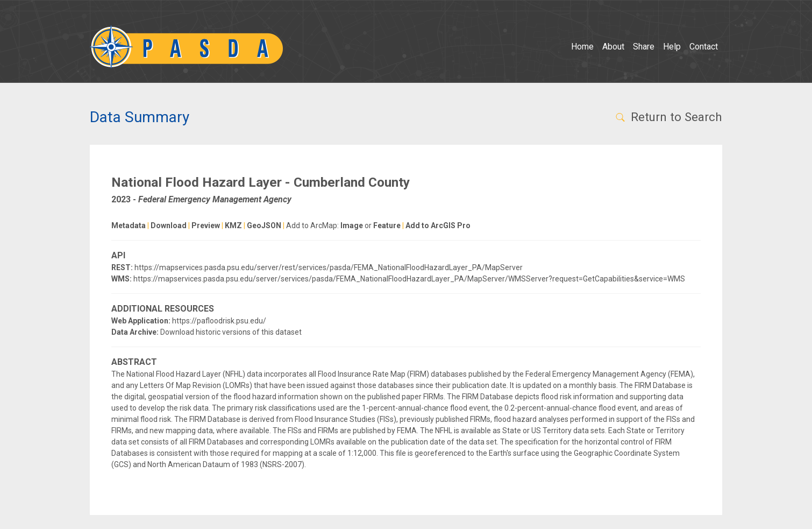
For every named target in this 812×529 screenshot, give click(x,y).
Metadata (129, 225)
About (613, 47)
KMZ (233, 225)
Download (169, 225)
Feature (387, 225)
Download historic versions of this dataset (231, 332)
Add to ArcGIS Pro (438, 225)
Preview (206, 225)
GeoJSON (264, 225)
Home (582, 47)
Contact (704, 47)
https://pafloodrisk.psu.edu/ (219, 321)
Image (352, 225)
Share (644, 47)
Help (672, 47)
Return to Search (668, 117)
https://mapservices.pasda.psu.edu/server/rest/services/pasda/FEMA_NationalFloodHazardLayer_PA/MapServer (329, 267)
